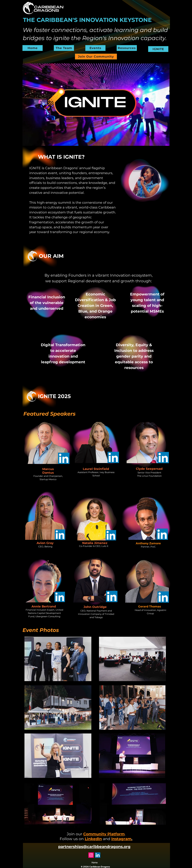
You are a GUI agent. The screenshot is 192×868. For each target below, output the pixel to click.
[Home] (33, 48)
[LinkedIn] (98, 855)
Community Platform (104, 834)
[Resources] (127, 48)
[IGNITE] (158, 49)
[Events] (95, 48)
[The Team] (64, 48)
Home (94, 863)
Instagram (122, 839)
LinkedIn (93, 839)
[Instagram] (91, 855)
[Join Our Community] (96, 57)
